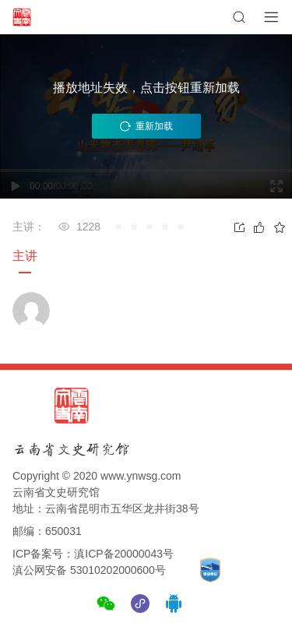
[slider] (152, 227)
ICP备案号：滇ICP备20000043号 (93, 554)
